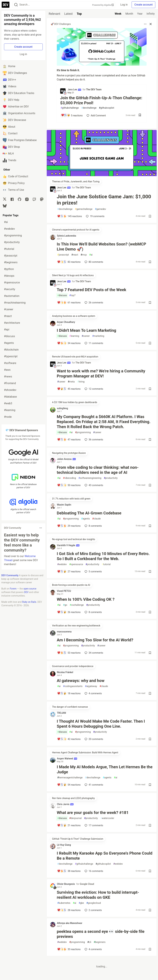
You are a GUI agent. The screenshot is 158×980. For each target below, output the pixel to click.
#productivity (12, 242)
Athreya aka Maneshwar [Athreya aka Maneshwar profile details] (70, 923)
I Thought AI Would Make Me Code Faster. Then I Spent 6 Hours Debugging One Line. (101, 724)
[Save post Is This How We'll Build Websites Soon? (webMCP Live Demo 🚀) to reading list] (150, 262)
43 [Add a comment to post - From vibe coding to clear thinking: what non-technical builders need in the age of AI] (93, 485)
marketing (98, 336)
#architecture (12, 323)
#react (8, 316)
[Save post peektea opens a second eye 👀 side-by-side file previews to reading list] (150, 949)
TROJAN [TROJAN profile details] (62, 713)
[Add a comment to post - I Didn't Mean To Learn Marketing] (69, 343)
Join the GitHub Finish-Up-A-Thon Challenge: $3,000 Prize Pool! (101, 100)
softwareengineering (90, 478)
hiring (81, 382)
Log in (124, 5)
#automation (12, 296)
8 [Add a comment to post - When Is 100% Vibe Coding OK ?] (93, 612)
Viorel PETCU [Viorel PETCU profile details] (64, 591)
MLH (8, 154)
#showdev (10, 390)
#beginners (11, 262)
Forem (13, 589)
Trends (9, 160)
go (65, 605)
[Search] (16, 5)
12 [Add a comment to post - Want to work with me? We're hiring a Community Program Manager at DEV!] (93, 389)
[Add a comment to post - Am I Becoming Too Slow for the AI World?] (69, 653)
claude (96, 519)
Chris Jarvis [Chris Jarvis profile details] (65, 804)
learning (74, 336)
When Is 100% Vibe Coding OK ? (86, 599)
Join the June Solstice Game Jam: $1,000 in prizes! (104, 200)
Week (118, 14)
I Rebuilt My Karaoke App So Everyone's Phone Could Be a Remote (105, 856)
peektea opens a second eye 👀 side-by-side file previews (101, 934)
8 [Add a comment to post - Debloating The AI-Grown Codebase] (93, 526)
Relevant (55, 14)
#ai (6, 222)
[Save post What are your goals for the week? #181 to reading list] (150, 825)
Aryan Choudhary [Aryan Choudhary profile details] (66, 322)
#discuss (9, 336)
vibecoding (69, 478)
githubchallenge (70, 108)
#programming (13, 235)
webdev (62, 564)
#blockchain (11, 350)
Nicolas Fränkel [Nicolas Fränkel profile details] (65, 672)
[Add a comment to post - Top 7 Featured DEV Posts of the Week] (69, 303)
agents (85, 519)
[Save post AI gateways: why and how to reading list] (150, 693)
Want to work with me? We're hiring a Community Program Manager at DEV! (101, 374)
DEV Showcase (14, 120)
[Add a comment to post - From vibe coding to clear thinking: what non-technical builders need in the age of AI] (69, 485)
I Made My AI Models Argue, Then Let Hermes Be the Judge (105, 769)
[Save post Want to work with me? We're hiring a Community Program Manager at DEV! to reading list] (150, 389)
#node (8, 417)
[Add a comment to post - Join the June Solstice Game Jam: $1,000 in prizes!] (70, 216)
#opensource (12, 282)
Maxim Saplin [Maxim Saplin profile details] (64, 505)
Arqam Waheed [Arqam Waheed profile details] (67, 759)
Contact (10, 133)
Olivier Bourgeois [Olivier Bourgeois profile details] (66, 884)
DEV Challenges (15, 73)
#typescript (11, 356)
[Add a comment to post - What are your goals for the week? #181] (69, 825)
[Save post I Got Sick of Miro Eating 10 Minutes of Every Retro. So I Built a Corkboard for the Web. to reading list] (150, 572)
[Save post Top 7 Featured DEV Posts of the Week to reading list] (150, 303)
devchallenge (89, 108)
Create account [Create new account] (23, 47)
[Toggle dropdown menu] (41, 528)
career (86, 336)
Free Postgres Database (20, 140)
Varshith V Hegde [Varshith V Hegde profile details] (68, 545)
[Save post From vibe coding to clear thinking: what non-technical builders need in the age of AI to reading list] (150, 485)
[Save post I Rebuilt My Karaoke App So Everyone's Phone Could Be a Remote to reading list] (150, 871)
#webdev (9, 229)
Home (9, 66)
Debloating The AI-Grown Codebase (89, 513)
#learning (10, 410)
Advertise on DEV (16, 107)
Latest (68, 14)
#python (9, 269)
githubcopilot (107, 108)
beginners (100, 942)
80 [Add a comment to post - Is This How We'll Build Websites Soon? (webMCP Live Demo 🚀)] (93, 262)
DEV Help (11, 100)
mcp (84, 255)
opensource (76, 564)
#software (10, 363)
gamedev (101, 209)
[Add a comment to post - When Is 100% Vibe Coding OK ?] (69, 612)
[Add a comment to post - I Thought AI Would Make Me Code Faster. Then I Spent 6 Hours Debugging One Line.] (69, 739)
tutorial (106, 564)
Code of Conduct (15, 176)
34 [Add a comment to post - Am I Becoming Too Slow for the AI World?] (93, 653)
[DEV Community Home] (6, 5)
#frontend (10, 383)
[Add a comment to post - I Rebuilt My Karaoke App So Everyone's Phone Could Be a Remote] (69, 871)
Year (140, 14)
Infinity (151, 14)
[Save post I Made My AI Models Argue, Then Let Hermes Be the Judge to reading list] (150, 785)
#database (10, 397)
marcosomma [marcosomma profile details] (64, 632)
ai (91, 255)
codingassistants (73, 686)
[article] (102, 175)
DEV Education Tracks (18, 93)
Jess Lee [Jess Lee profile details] (74, 89)
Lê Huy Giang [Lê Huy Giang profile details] (64, 845)
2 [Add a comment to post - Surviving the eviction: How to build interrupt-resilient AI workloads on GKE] (93, 910)
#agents (9, 343)
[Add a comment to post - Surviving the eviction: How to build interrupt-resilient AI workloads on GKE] (69, 910)
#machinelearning (15, 303)
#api (7, 329)
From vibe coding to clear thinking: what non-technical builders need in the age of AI (98, 470)
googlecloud (94, 903)
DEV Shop (11, 147)
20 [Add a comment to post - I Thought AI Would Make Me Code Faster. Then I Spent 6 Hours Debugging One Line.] (93, 739)
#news (8, 377)
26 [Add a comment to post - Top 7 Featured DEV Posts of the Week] (93, 303)
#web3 (8, 403)
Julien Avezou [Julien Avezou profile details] (66, 459)
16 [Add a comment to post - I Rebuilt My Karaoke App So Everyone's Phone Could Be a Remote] (93, 871)
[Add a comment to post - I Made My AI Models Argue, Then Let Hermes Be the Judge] (69, 785)
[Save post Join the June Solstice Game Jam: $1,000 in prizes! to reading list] (150, 216)
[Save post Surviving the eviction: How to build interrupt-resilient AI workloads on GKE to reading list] (150, 910)
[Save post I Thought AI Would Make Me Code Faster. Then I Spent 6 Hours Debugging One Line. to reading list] (150, 739)
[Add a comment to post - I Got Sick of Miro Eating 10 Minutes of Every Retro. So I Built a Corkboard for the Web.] (69, 572)
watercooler (107, 818)
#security (10, 289)
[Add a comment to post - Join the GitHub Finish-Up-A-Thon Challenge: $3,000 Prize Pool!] (72, 116)
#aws (7, 370)
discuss (62, 295)
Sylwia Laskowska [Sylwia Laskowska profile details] (67, 236)
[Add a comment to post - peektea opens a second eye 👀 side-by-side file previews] (69, 949)
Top (79, 14)
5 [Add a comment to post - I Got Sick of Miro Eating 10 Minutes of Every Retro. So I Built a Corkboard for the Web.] (93, 572)
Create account (143, 5)
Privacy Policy (14, 183)
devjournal (75, 818)
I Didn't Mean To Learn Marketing (87, 330)
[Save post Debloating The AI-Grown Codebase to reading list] (150, 526)
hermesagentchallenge (70, 778)
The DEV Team (94, 89)
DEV (26, 592)
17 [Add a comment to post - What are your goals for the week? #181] (93, 825)
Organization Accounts (19, 113)
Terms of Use (13, 190)
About (9, 127)
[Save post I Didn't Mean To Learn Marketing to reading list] (150, 343)
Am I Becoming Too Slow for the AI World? (95, 640)
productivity (111, 478)
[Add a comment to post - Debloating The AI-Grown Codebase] (69, 526)
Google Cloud (87, 884)
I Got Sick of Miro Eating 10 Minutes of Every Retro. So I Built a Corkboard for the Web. (103, 556)
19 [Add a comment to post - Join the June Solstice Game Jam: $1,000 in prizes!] (95, 216)
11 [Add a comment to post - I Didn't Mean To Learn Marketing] (93, 343)
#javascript (11, 256)
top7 (72, 295)
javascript (63, 255)
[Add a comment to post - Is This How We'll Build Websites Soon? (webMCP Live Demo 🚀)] (69, 262)
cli (89, 942)
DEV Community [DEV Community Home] (10, 575)
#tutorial (9, 249)
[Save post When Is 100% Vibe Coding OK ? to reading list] (150, 612)
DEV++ (9, 80)
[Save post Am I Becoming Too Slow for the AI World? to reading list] (150, 653)
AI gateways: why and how (81, 681)
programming (83, 432)
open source (30, 589)
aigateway (91, 686)
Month (129, 14)
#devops (9, 276)
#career (9, 309)
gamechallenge (84, 209)
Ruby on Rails (29, 602)
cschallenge (77, 605)
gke (81, 903)
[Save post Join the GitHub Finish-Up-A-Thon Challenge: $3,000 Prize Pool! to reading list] (140, 115)
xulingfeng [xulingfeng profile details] (63, 408)
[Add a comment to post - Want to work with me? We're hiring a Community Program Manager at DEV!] (69, 389)
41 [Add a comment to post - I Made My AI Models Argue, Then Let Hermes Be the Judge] (93, 785)
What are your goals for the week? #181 (93, 813)
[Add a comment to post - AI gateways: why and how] (69, 693)
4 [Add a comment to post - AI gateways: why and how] (93, 693)
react (75, 255)
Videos (9, 86)
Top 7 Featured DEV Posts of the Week (92, 290)
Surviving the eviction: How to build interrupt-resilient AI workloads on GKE (98, 895)
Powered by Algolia (103, 5)
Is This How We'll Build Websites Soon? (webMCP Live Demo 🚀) (102, 247)
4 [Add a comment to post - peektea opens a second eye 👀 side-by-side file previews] (93, 949)
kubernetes (64, 903)
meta (71, 382)
